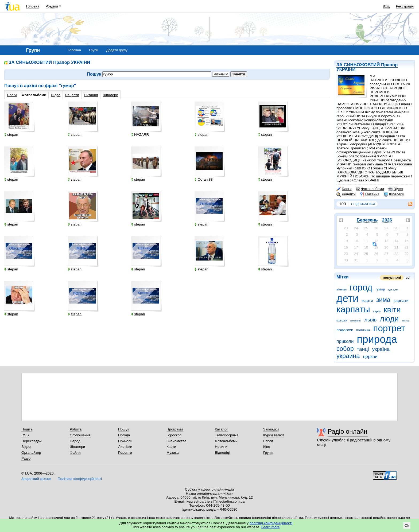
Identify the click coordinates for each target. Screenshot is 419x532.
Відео (396, 189)
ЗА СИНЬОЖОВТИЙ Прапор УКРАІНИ (367, 67)
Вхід (386, 6)
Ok (407, 525)
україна (381, 349)
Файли (75, 453)
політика (363, 330)
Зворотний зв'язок (36, 479)
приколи (345, 341)
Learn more (271, 527)
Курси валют (274, 435)
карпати (401, 300)
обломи (406, 321)
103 (343, 204)
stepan (11, 135)
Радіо (26, 458)
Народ (75, 441)
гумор (380, 289)
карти (377, 311)
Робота (76, 429)
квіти (392, 310)
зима (383, 300)
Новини (221, 447)
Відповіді (222, 453)
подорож (345, 330)
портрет (389, 328)
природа (377, 339)
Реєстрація (405, 6)
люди (389, 319)
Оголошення (80, 435)
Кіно (267, 447)
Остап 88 (204, 179)
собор (345, 349)
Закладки (271, 429)
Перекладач (31, 441)
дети (347, 298)
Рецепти (346, 194)
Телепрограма (227, 435)
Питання (370, 194)
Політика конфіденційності (80, 479)
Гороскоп (174, 435)
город (361, 287)
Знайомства (176, 441)
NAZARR (140, 135)
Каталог (221, 429)
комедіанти (356, 321)
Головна (33, 6)
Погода (124, 435)
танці (363, 349)
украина (348, 356)
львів (371, 320)
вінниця (342, 289)
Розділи (52, 6)
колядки (342, 320)
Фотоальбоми (370, 189)
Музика (172, 453)
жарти (367, 300)
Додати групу (117, 50)
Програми (175, 429)
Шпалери (394, 194)
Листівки (125, 447)
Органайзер (31, 453)
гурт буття (393, 290)
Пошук (124, 429)
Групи (94, 50)
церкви (370, 357)
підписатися (363, 204)
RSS (25, 435)
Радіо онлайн (348, 431)
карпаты (353, 309)
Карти (171, 447)
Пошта (27, 429)
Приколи (125, 441)
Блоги (344, 189)
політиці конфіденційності (271, 523)
